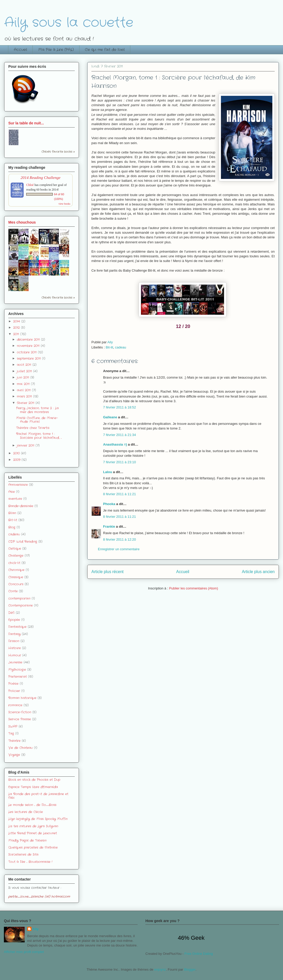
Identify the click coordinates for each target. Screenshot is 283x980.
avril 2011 (24, 390)
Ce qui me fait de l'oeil (105, 50)
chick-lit (14, 563)
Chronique (16, 570)
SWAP (13, 726)
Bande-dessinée (21, 506)
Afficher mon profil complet (24, 952)
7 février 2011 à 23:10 (119, 462)
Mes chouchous (22, 222)
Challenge (16, 556)
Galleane (110, 417)
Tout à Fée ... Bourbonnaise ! (30, 862)
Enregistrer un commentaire (119, 549)
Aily (36, 929)
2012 (17, 328)
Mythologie (17, 670)
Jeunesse (15, 662)
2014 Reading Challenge (41, 177)
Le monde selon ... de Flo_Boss (32, 805)
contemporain (19, 598)
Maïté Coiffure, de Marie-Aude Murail (37, 420)
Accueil (20, 50)
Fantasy (14, 634)
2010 (17, 453)
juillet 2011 (25, 371)
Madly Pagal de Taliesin (27, 840)
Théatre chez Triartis (33, 428)
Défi (11, 613)
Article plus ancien (258, 572)
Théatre (14, 741)
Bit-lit (109, 347)
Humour (15, 655)
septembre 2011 (29, 358)
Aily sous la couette (69, 23)
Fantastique (17, 627)
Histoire (15, 648)
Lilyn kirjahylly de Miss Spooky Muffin (38, 819)
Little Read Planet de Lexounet (33, 833)
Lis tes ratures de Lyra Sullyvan (33, 826)
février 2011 (26, 403)
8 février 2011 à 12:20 (119, 539)
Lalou (108, 472)
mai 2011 (24, 384)
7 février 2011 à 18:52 (119, 407)
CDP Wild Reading (23, 542)
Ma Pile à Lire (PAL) (56, 50)
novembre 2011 (29, 346)
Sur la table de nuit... (26, 123)
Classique (16, 577)
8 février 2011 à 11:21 (119, 494)
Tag (11, 733)
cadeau (121, 347)
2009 (17, 460)
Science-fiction (20, 712)
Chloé (30, 185)
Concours (16, 584)
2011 (17, 334)
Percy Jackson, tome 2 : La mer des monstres (37, 410)
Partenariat (18, 677)
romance (15, 705)
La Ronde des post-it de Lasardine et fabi (38, 796)
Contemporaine (21, 605)
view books (64, 204)
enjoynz (160, 969)
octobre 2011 (27, 352)
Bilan (12, 513)
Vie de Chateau (21, 748)
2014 (17, 321)
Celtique (15, 549)
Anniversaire (18, 485)
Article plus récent (107, 572)
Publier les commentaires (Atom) (194, 588)
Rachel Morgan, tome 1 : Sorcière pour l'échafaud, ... (39, 436)
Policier (14, 691)
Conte (13, 591)
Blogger (190, 969)
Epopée (14, 620)
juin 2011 (24, 377)
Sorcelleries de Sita (23, 854)
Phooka (109, 504)
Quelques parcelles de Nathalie (33, 847)
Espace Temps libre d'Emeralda (33, 787)
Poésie (13, 684)
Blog (12, 527)
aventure (15, 499)
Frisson (14, 641)
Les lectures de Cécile (26, 812)
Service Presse (20, 719)
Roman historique (22, 698)
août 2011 (25, 365)
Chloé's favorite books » (58, 152)
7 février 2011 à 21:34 (119, 435)
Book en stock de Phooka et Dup (34, 780)
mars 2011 (25, 396)
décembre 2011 (29, 340)
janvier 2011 (26, 445)
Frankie (109, 526)
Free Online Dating (199, 954)
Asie (12, 492)
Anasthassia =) (115, 444)
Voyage (14, 755)
